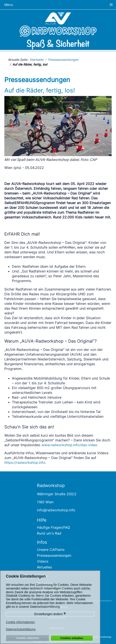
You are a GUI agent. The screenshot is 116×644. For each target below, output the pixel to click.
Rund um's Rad (49, 533)
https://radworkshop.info (25, 462)
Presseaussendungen (54, 555)
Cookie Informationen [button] (20, 622)
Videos (43, 561)
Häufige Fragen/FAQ (53, 527)
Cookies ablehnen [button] (28, 638)
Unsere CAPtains (51, 550)
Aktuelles (44, 567)
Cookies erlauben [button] (72, 638)
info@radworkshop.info (56, 510)
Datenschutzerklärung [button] (21, 629)
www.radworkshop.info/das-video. (70, 445)
